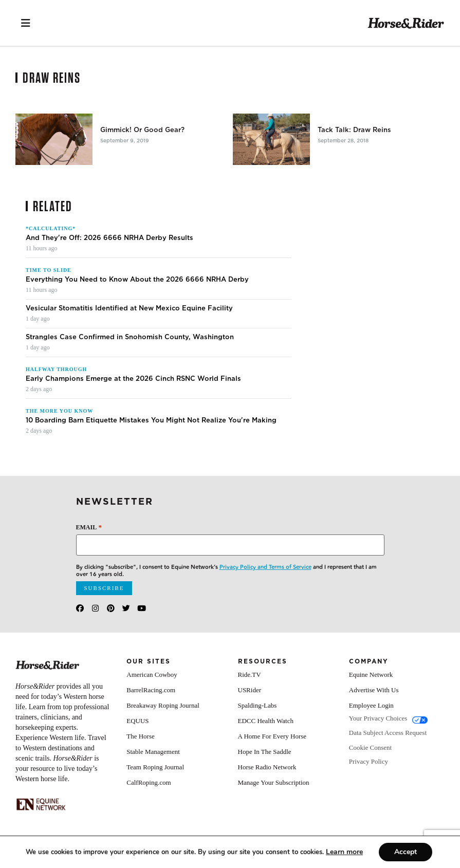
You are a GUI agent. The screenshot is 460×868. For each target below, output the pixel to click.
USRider (250, 690)
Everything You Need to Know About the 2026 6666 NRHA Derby (137, 280)
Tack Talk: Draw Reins (354, 130)
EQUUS (137, 721)
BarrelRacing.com (151, 690)
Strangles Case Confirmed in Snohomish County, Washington (130, 337)
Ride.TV (250, 675)
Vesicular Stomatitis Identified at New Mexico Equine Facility (129, 308)
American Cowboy (152, 675)
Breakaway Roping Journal (163, 705)
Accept (406, 852)
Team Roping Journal (155, 767)
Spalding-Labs (257, 705)
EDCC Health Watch (266, 721)
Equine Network (371, 675)
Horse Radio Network (267, 767)
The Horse (141, 736)
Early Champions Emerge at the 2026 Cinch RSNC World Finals (133, 379)
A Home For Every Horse (272, 736)
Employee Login (371, 705)
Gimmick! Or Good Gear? (142, 130)
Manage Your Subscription (274, 782)
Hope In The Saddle (265, 752)
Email (89, 527)
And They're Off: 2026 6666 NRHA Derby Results (109, 238)
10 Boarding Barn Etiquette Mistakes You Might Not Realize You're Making (151, 420)
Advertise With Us (374, 690)
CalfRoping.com (149, 782)
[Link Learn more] (344, 852)
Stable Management (153, 752)
